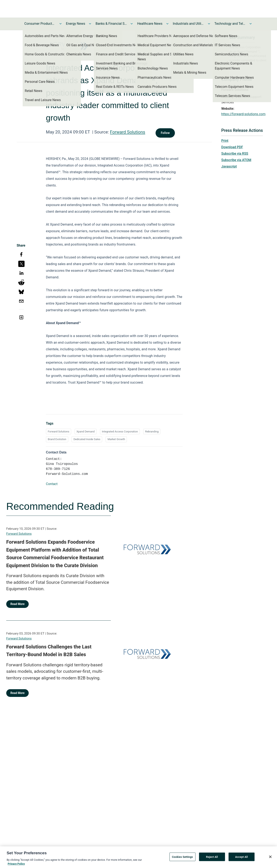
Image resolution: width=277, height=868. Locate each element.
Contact (52, 484)
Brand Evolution (57, 439)
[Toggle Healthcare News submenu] (167, 24)
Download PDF (232, 147)
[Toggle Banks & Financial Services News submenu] (132, 24)
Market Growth (116, 439)
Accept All (242, 858)
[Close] (270, 858)
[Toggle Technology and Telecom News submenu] (251, 24)
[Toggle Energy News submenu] (90, 24)
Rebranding (152, 432)
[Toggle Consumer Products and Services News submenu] (61, 24)
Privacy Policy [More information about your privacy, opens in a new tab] (16, 865)
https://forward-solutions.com (243, 114)
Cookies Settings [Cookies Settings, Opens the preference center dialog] (182, 858)
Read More (17, 604)
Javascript (229, 166)
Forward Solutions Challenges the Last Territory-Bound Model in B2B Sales (49, 651)
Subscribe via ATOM (236, 160)
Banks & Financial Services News (111, 24)
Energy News (75, 24)
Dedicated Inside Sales (87, 439)
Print (225, 141)
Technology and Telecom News (230, 24)
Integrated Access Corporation (120, 432)
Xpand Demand (86, 432)
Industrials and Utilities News (188, 24)
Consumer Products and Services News (40, 24)
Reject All (212, 858)
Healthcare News (150, 24)
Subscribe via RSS (235, 154)
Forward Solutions (128, 132)
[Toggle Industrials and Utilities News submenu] (209, 24)
